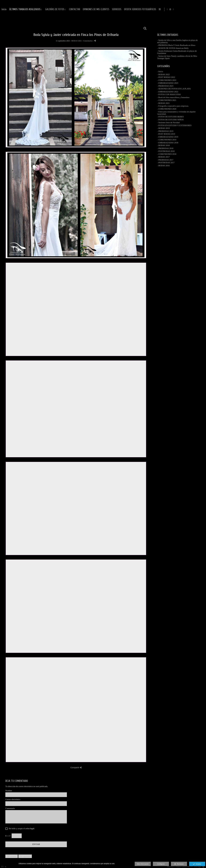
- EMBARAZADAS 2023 (168, 83)
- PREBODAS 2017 (165, 160)
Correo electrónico (13, 799)
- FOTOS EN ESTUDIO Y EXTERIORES (174, 125)
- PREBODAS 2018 (165, 148)
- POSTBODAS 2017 (166, 163)
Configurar (161, 864)
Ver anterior (12, 856)
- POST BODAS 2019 (166, 134)
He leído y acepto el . (21, 829)
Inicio (67, 9)
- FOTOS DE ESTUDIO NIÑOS (170, 120)
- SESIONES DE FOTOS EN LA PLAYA (174, 89)
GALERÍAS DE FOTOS (118, 9)
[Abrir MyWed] (199, 9)
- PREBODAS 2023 (165, 86)
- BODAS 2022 (163, 74)
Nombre (9, 791)
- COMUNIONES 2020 (167, 109)
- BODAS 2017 (163, 157)
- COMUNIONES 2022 (167, 80)
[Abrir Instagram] (196, 9)
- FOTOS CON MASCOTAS (169, 94)
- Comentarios (87, 41)
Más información (143, 864)
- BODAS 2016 (163, 166)
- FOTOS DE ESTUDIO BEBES (170, 117)
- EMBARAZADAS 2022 (168, 92)
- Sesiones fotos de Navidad (168, 122)
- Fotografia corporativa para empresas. (173, 106)
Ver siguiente (25, 856)
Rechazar (179, 864)
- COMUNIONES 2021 (167, 100)
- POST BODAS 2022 (166, 77)
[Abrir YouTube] (202, 9)
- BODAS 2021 (163, 103)
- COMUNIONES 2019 (167, 140)
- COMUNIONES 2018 (167, 154)
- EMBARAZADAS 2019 (168, 137)
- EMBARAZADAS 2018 (168, 143)
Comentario (10, 808)
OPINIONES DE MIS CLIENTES (159, 9)
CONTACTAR (137, 9)
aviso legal (30, 829)
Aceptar (197, 864)
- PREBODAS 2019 (165, 131)
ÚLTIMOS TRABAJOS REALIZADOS (88, 9)
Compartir (76, 767)
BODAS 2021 (77, 41)
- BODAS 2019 (163, 128)
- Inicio (160, 72)
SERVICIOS (179, 9)
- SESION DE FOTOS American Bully (173, 48)
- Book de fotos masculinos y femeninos (173, 97)
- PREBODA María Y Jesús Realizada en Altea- (176, 45)
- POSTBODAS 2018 (166, 151)
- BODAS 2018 (163, 145)
